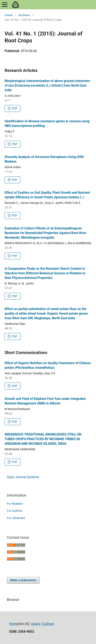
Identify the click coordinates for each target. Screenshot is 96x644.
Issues (36, 624)
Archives (24, 15)
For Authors (15, 511)
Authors (48, 624)
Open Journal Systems (23, 477)
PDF (14, 108)
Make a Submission (23, 580)
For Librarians (16, 518)
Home (9, 15)
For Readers (15, 504)
